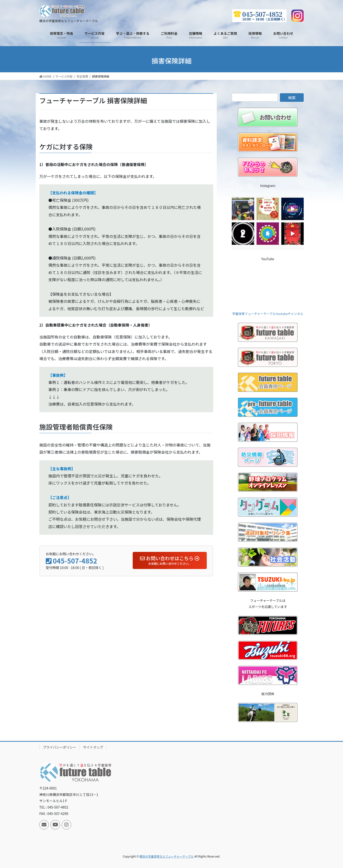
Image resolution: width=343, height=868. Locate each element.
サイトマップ (93, 747)
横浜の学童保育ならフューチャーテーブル (167, 856)
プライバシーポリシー (60, 747)
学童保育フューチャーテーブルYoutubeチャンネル (268, 314)
